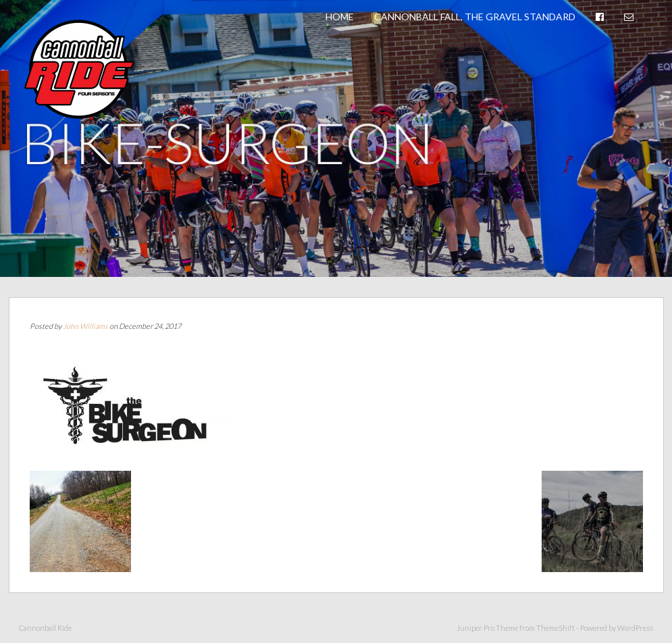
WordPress (635, 628)
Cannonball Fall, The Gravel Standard (475, 17)
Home (340, 17)
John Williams (85, 326)
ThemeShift (555, 628)
